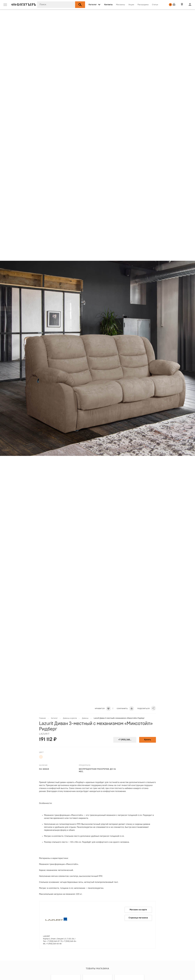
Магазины (121, 5)
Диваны (85, 718)
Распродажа (143, 5)
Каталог (54, 718)
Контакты (108, 5)
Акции (131, 5)
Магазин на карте (138, 910)
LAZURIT (44, 734)
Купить (148, 740)
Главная (42, 718)
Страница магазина (138, 918)
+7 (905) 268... (125, 740)
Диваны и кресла (70, 718)
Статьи (155, 5)
